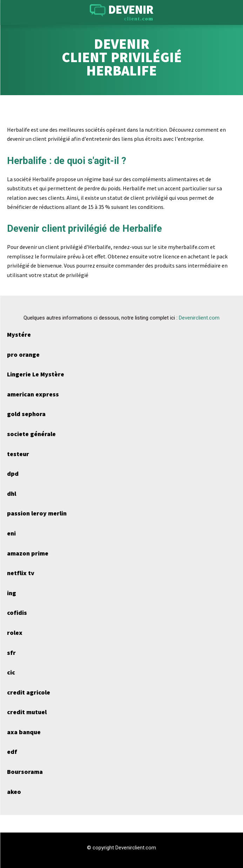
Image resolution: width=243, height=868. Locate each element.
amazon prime (28, 553)
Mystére (19, 334)
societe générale (31, 434)
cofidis (17, 613)
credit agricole (29, 692)
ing (12, 593)
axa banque (24, 732)
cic (11, 672)
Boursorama (25, 772)
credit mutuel (27, 712)
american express (33, 394)
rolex (15, 633)
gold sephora (26, 414)
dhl (12, 494)
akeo (14, 792)
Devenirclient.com (199, 318)
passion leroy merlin (37, 513)
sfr (11, 653)
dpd (13, 474)
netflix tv (21, 573)
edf (12, 752)
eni (11, 533)
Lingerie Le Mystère (36, 374)
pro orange (23, 354)
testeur (18, 454)
